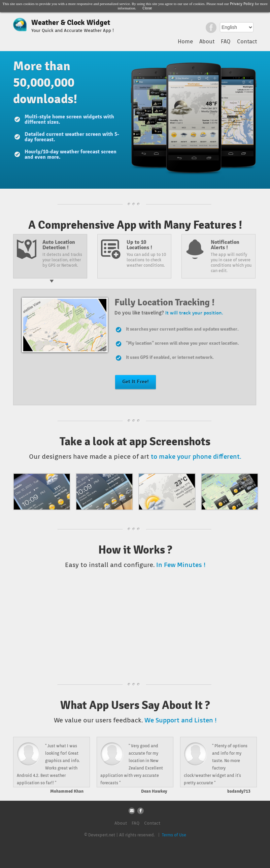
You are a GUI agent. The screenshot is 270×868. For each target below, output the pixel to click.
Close (147, 8)
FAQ (226, 42)
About (207, 42)
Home (185, 42)
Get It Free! (136, 382)
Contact (247, 42)
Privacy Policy (242, 4)
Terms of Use (174, 835)
